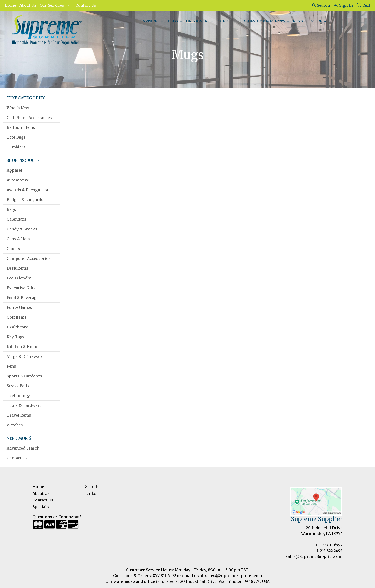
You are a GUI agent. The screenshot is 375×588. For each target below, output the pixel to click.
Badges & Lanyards (25, 200)
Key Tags (16, 337)
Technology (18, 396)
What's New (18, 108)
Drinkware (198, 21)
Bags (173, 21)
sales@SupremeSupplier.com (314, 556)
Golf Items (17, 317)
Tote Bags (16, 137)
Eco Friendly (19, 278)
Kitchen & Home (22, 347)
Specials (41, 507)
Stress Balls (18, 386)
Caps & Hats (18, 239)
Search (321, 5)
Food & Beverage (23, 298)
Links (91, 493)
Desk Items (17, 268)
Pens (298, 21)
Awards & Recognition (28, 190)
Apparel (151, 21)
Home (10, 5)
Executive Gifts (21, 288)
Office (225, 21)
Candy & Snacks (22, 229)
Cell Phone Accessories (29, 118)
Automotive (18, 180)
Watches (15, 425)
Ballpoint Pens (21, 127)
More (317, 21)
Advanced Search (23, 448)
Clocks (13, 249)
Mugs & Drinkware (25, 356)
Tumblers (16, 147)
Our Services (52, 5)
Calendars (17, 219)
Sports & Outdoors (24, 376)
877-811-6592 (331, 545)
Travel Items (19, 415)
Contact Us (86, 5)
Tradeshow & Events (262, 21)
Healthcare (17, 327)
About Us (28, 5)
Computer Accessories (29, 258)
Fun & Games (19, 307)
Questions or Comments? (57, 517)
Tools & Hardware (24, 405)
